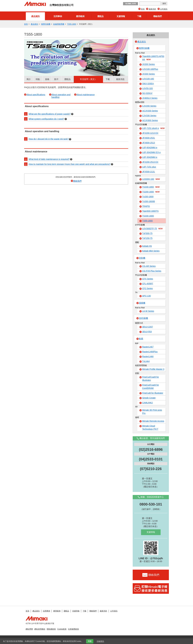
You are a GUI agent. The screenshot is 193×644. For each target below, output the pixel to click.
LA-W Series (148, 311)
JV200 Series (148, 64)
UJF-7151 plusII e (153, 128)
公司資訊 (164, 9)
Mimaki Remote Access (153, 421)
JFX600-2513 (149, 143)
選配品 (100, 16)
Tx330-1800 (148, 197)
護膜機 (142, 303)
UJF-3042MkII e (150, 157)
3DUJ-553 (147, 332)
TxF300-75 (147, 233)
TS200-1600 (151, 192)
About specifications (36, 95)
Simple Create (149, 398)
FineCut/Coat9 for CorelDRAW (151, 387)
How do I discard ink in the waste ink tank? (49, 139)
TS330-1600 (148, 216)
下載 (139, 16)
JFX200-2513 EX (150, 162)
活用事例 (58, 16)
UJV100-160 (148, 79)
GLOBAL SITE (131, 4)
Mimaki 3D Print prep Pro (152, 412)
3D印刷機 (143, 318)
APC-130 (146, 296)
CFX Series (148, 279)
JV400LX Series (150, 98)
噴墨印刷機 (46, 24)
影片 (56, 79)
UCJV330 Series (150, 111)
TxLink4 (146, 361)
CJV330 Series (149, 116)
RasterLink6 (148, 356)
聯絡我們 (158, 16)
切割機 (142, 258)
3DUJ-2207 (148, 327)
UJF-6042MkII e (150, 148)
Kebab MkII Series (151, 251)
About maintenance (86, 95)
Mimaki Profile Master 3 (153, 369)
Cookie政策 (62, 629)
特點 (38, 79)
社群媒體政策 (73, 629)
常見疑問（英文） (88, 79)
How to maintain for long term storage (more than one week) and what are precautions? (70, 164)
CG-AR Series (149, 266)
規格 (47, 79)
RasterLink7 (148, 347)
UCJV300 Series (150, 120)
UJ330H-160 (151, 179)
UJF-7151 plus (149, 167)
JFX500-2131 (149, 172)
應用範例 (80, 16)
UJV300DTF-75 (152, 229)
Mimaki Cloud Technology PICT (150, 427)
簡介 (29, 79)
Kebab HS (147, 246)
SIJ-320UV (147, 93)
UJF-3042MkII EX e (151, 152)
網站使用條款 (40, 629)
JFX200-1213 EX (150, 133)
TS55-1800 (72, 24)
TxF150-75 (147, 238)
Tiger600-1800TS (150, 211)
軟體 (141, 339)
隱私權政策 (51, 629)
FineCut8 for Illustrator (153, 393)
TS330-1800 (151, 187)
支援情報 (121, 16)
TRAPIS (146, 206)
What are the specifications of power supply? (50, 114)
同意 (90, 641)
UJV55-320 (147, 88)
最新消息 (152, 9)
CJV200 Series (149, 106)
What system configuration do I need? (46, 119)
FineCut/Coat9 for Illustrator (151, 379)
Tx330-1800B (149, 201)
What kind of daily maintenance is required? (49, 159)
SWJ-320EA (148, 84)
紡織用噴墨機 (59, 24)
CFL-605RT (148, 284)
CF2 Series (147, 288)
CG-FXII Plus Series (152, 271)
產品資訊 (35, 16)
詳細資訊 (100, 641)
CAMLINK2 (147, 403)
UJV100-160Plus (150, 69)
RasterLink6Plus (150, 352)
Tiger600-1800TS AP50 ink (153, 58)
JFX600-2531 (149, 138)
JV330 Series (148, 74)
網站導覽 (29, 629)
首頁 (143, 9)
